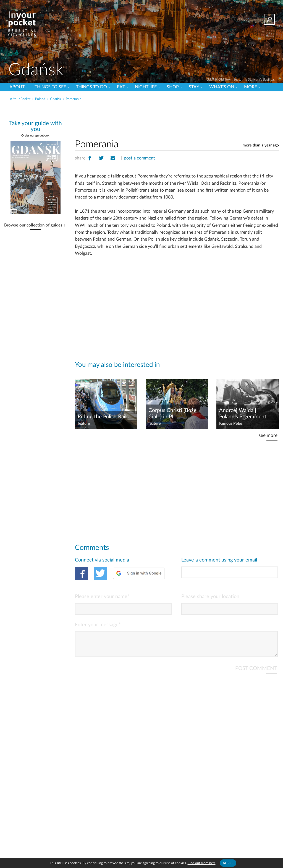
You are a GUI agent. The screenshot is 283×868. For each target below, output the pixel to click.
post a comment (139, 158)
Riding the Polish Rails (103, 417)
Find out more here (202, 863)
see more (268, 435)
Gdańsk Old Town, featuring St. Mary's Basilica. (241, 79)
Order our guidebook (35, 136)
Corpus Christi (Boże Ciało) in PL (172, 414)
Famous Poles (231, 424)
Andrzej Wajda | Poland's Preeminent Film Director (243, 414)
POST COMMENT (256, 673)
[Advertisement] (141, 115)
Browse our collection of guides (33, 225)
